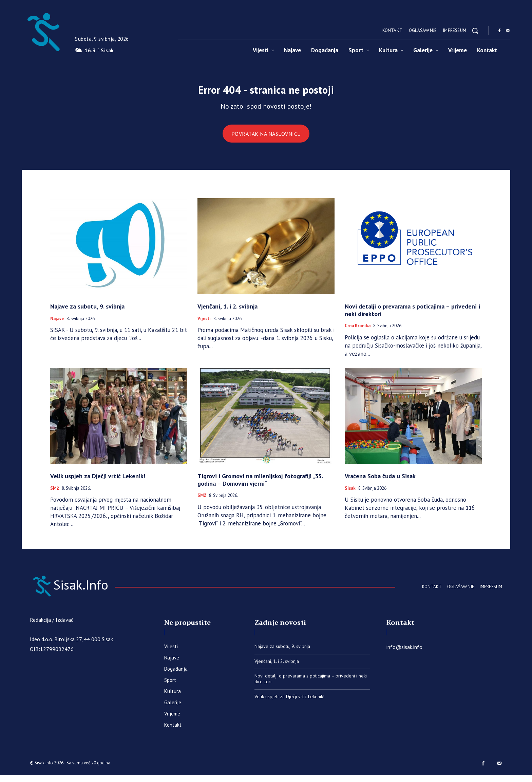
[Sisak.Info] (43, 31)
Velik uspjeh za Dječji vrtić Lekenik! (98, 481)
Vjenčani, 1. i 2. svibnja (227, 311)
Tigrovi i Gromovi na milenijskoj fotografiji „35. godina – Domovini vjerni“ (260, 485)
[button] (475, 31)
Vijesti (204, 323)
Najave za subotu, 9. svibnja (87, 311)
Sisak (350, 493)
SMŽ (55, 493)
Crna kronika (358, 331)
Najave (57, 323)
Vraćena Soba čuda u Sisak (380, 481)
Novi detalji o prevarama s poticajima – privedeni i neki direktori (412, 315)
